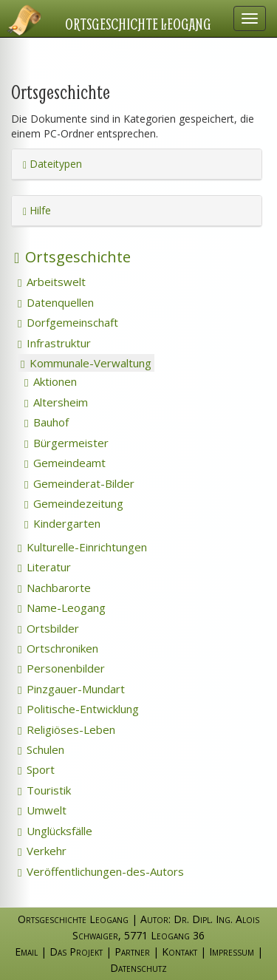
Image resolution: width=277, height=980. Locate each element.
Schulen (41, 749)
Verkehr (42, 851)
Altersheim (56, 402)
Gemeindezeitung (74, 503)
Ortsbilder (48, 628)
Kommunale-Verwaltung (86, 363)
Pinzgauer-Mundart (71, 689)
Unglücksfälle (55, 831)
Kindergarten (62, 523)
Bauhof (47, 422)
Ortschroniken (58, 648)
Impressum (232, 952)
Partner (132, 952)
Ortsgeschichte (72, 257)
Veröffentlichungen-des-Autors (101, 871)
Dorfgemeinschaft (68, 322)
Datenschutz (138, 968)
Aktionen (51, 381)
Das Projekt (76, 952)
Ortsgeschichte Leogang (138, 24)
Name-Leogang (62, 608)
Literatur (44, 567)
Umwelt (42, 810)
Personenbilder (61, 668)
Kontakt (179, 952)
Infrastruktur (54, 343)
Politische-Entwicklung (78, 709)
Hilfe (37, 210)
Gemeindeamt (65, 463)
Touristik (44, 790)
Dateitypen (52, 164)
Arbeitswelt (52, 282)
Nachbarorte (54, 588)
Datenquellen (56, 302)
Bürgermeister (66, 443)
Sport (36, 769)
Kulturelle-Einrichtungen (82, 547)
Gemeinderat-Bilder (79, 483)
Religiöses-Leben (66, 729)
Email (26, 952)
